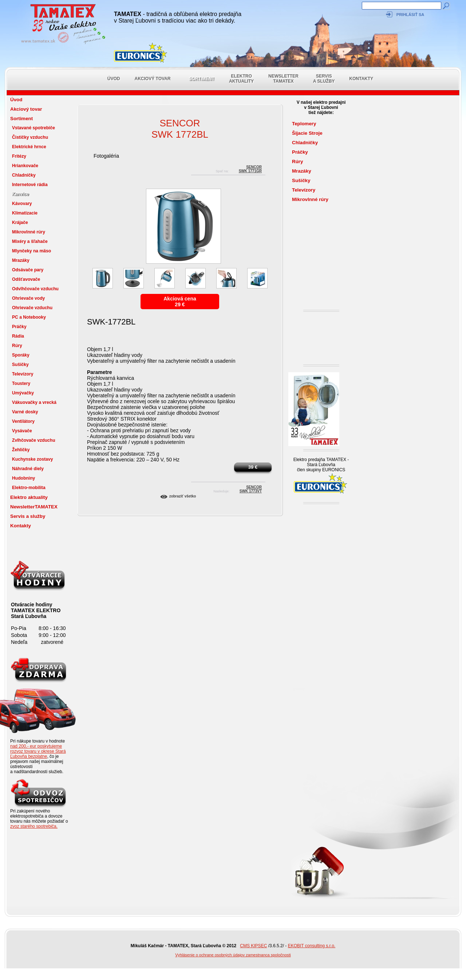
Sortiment (202, 79)
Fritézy (19, 156)
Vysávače (22, 431)
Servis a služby (324, 79)
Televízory (23, 374)
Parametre (100, 372)
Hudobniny (23, 478)
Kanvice (21, 194)
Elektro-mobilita (29, 488)
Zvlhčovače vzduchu (34, 440)
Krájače (20, 223)
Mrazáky (21, 260)
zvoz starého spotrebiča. (34, 826)
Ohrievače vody (28, 298)
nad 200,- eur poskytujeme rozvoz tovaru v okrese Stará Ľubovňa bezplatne (38, 751)
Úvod (114, 79)
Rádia (18, 336)
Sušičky (20, 365)
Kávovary (22, 204)
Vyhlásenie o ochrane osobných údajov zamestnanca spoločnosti (233, 955)
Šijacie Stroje (307, 133)
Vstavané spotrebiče (33, 128)
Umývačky (23, 393)
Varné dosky (25, 412)
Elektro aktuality (241, 79)
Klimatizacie (25, 213)
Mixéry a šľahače (30, 241)
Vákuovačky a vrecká (34, 402)
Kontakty (361, 79)
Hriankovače (25, 166)
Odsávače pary (28, 270)
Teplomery (304, 124)
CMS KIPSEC (253, 946)
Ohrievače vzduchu (32, 308)
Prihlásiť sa (410, 15)
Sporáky (21, 355)
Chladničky (24, 175)
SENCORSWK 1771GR (250, 168)
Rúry (17, 346)
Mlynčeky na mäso (31, 251)
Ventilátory (23, 421)
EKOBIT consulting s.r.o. (312, 946)
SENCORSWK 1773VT (251, 488)
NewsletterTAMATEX (283, 79)
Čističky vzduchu (30, 137)
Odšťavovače (26, 279)
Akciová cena (180, 299)
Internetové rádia (30, 185)
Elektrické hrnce (29, 147)
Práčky (19, 327)
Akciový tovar (153, 79)
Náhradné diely (28, 469)
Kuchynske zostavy (33, 459)
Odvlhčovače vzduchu (35, 289)
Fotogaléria (106, 156)
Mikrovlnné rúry (29, 232)
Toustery (21, 383)
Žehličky (21, 450)
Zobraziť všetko (183, 496)
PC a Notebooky (29, 317)
